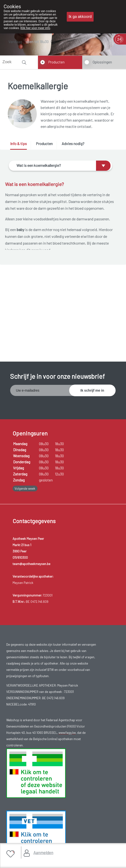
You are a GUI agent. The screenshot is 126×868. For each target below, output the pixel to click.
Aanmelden (43, 852)
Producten (56, 62)
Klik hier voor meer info (35, 28)
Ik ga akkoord (80, 17)
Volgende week (25, 488)
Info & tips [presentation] (19, 143)
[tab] (20, 145)
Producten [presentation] (44, 143)
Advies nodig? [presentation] (73, 143)
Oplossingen (102, 62)
